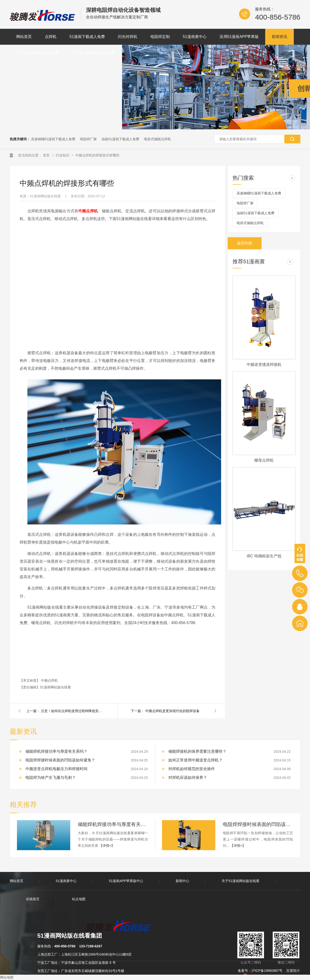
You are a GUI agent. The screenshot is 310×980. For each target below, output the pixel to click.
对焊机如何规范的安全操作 (192, 769)
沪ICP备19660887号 (267, 971)
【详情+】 (107, 846)
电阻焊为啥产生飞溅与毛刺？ (51, 777)
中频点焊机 (49, 680)
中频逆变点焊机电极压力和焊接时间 (56, 769)
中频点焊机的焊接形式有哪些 (97, 155)
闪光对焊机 (128, 37)
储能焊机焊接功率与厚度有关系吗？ (113, 824)
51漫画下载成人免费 (87, 37)
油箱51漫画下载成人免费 (120, 139)
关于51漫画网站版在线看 (38, 53)
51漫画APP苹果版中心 (126, 881)
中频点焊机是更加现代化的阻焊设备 (172, 711)
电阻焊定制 (160, 37)
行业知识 (63, 155)
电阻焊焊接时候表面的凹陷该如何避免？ (60, 760)
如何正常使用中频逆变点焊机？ (195, 760)
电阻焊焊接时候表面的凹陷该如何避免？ (258, 824)
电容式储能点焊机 (157, 139)
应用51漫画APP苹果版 (239, 37)
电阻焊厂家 (88, 139)
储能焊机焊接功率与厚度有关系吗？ (56, 751)
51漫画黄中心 (195, 37)
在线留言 (33, 899)
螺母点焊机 (264, 460)
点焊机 (51, 37)
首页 (47, 155)
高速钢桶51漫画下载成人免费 (53, 139)
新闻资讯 (279, 37)
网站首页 (24, 37)
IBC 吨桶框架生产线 (264, 556)
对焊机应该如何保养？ (188, 777)
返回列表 (245, 243)
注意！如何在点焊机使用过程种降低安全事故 (72, 711)
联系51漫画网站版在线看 (94, 53)
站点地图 (79, 899)
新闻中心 (182, 881)
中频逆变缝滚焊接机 (264, 365)
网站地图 (7, 977)
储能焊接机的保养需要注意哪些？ (197, 751)
